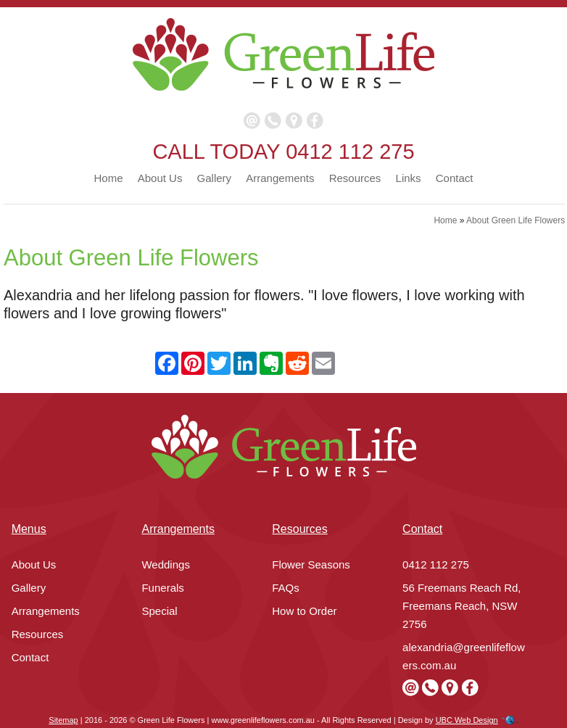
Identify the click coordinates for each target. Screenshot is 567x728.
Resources (355, 178)
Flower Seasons (311, 564)
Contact (455, 178)
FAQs (286, 588)
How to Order (304, 611)
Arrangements (280, 178)
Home (109, 178)
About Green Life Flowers (516, 220)
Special (159, 611)
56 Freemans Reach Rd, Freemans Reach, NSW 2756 (462, 606)
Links (409, 178)
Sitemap (63, 720)
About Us (160, 178)
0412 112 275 (350, 152)
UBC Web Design (467, 720)
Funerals (162, 588)
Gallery (215, 178)
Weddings (165, 564)
